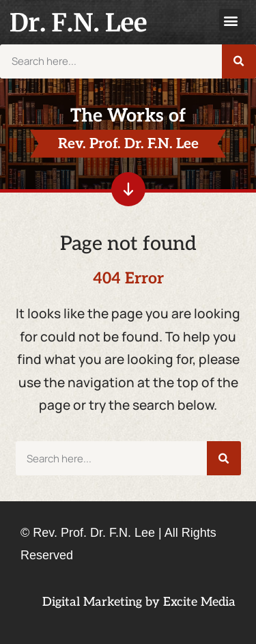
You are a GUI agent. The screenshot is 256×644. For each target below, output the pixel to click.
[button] (230, 20)
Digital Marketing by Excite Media (139, 602)
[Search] (239, 61)
